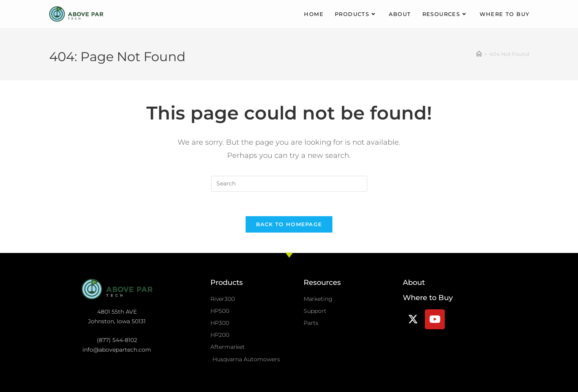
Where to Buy (428, 298)
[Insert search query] (289, 184)
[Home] (479, 54)
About (414, 283)
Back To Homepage (289, 224)
